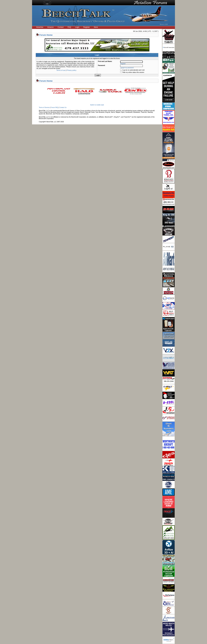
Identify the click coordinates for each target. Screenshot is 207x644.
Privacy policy (72, 70)
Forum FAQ (54, 107)
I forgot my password (127, 68)
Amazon (50, 27)
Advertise (40, 27)
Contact (61, 27)
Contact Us (63, 107)
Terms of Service (44, 107)
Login (77, 27)
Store (96, 27)
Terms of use (61, 70)
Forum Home (46, 35)
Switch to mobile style (97, 105)
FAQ (69, 27)
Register (87, 27)
